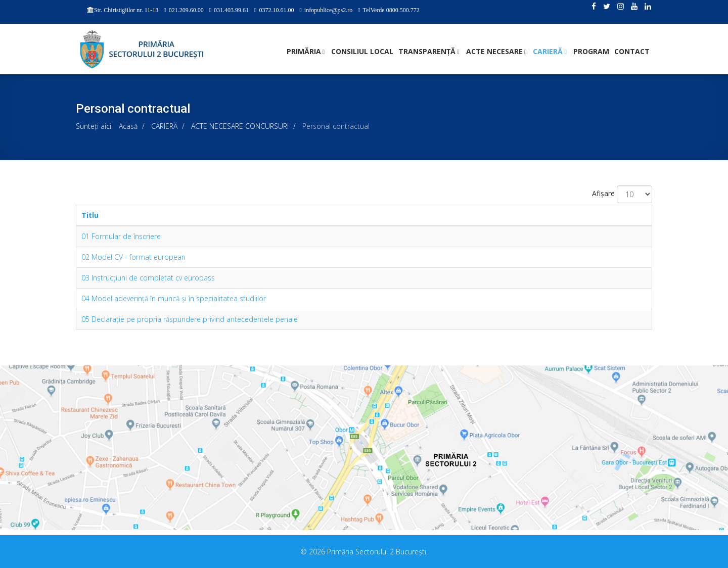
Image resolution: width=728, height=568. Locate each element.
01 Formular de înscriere (121, 236)
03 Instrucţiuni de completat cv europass (148, 278)
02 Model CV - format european (133, 257)
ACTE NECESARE (494, 51)
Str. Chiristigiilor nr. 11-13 (126, 10)
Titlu (90, 215)
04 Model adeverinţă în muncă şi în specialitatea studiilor (174, 298)
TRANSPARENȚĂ (427, 51)
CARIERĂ (548, 51)
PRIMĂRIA (304, 51)
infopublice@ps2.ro (328, 10)
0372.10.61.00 (276, 10)
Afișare (603, 193)
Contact (632, 51)
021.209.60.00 (186, 10)
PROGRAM (591, 51)
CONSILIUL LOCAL (362, 51)
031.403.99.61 (231, 10)
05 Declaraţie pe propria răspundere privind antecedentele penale (190, 319)
